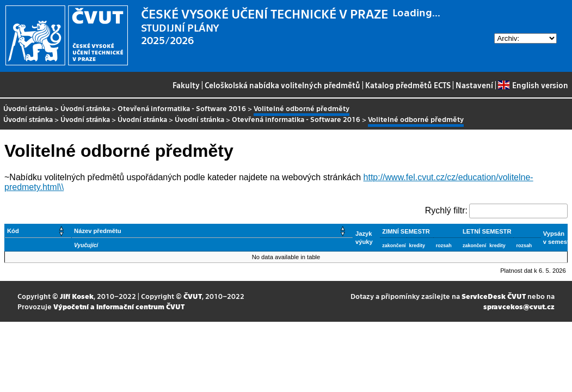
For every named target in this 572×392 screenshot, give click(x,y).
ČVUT (193, 296)
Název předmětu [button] (97, 231)
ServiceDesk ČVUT (494, 296)
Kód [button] (13, 231)
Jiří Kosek (77, 296)
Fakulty (186, 85)
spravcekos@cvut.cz (519, 306)
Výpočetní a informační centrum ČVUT (119, 306)
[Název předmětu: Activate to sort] (213, 231)
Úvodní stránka (28, 108)
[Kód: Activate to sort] (38, 231)
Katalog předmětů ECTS (408, 85)
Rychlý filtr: (446, 210)
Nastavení (474, 85)
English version (533, 85)
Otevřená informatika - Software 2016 (182, 108)
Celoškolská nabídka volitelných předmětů (282, 85)
